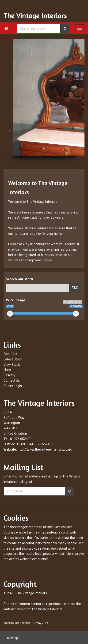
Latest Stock (13, 359)
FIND (75, 288)
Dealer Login (13, 386)
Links (7, 370)
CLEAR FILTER (72, 302)
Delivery (9, 375)
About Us (10, 354)
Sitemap (12, 638)
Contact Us (12, 381)
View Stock (12, 365)
